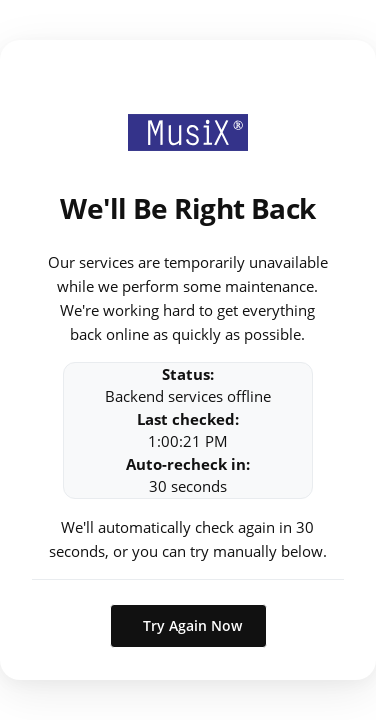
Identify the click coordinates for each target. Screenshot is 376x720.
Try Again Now (192, 625)
